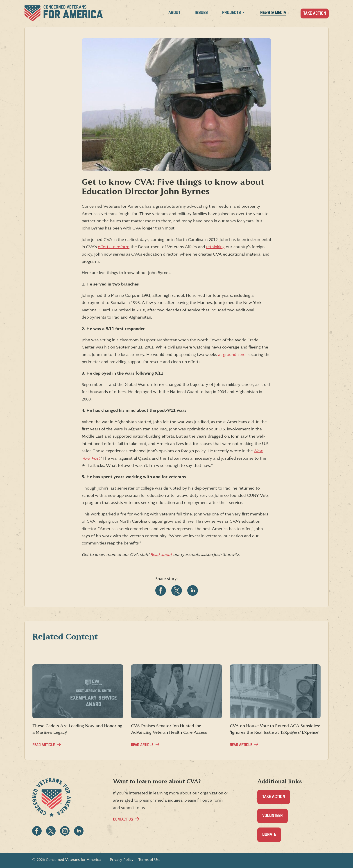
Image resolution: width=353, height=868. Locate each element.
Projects (232, 13)
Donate (272, 837)
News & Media (273, 13)
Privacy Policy (122, 860)
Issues (201, 13)
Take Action (315, 13)
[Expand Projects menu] (243, 13)
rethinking (215, 247)
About (174, 13)
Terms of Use (149, 860)
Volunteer (275, 818)
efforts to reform (114, 247)
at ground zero (232, 355)
